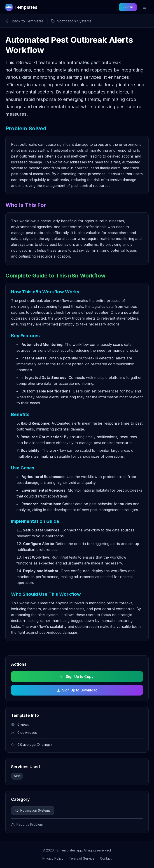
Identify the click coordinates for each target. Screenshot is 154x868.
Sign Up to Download (77, 690)
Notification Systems (33, 810)
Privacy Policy (53, 858)
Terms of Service (82, 858)
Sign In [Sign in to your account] (128, 7)
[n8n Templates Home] (21, 7)
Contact (106, 858)
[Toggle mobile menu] (145, 7)
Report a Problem (27, 824)
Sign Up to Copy (77, 677)
